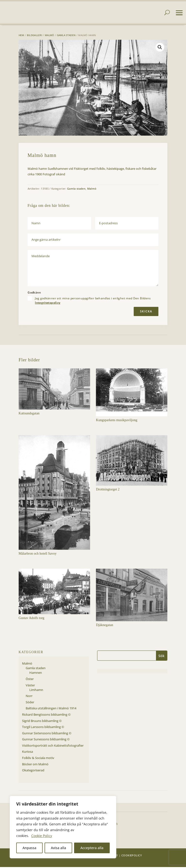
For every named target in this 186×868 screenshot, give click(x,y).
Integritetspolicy (48, 304)
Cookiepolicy (132, 856)
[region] (63, 827)
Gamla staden (66, 36)
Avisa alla (58, 848)
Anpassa (29, 848)
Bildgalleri (35, 36)
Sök (161, 657)
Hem (21, 36)
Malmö (50, 36)
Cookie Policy (42, 836)
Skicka (146, 312)
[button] (160, 48)
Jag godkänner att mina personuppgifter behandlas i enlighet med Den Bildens (93, 302)
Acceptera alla (92, 848)
